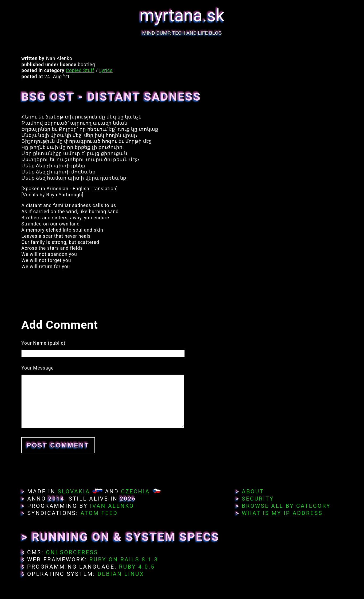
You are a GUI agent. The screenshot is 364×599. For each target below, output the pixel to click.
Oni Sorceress (72, 552)
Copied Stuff (80, 70)
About (253, 491)
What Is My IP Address (282, 513)
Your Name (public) (43, 343)
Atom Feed (99, 513)
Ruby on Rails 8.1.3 (124, 560)
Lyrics (106, 70)
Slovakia (74, 491)
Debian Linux (121, 574)
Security (258, 499)
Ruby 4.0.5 (137, 567)
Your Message (37, 368)
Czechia (135, 491)
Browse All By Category (286, 506)
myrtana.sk (182, 16)
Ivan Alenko (112, 506)
